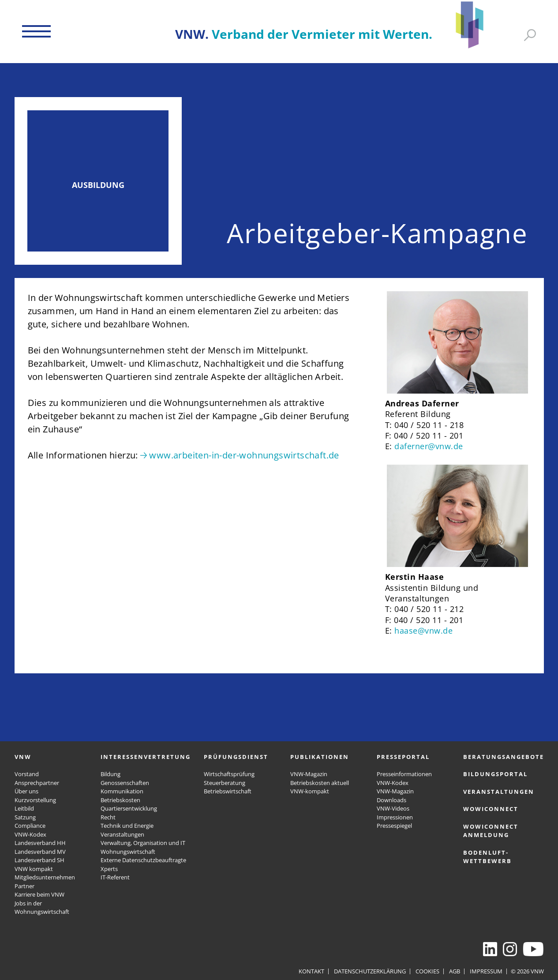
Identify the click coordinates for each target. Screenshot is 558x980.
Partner (24, 886)
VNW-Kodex (30, 834)
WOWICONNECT (491, 809)
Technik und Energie (127, 826)
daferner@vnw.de (429, 446)
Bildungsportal (495, 774)
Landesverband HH (40, 843)
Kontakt (311, 971)
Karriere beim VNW (39, 894)
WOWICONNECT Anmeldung (491, 831)
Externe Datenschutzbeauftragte (143, 860)
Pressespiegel (394, 826)
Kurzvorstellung (35, 800)
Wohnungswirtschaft (128, 852)
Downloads (391, 800)
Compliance (30, 826)
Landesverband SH (39, 860)
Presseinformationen (404, 774)
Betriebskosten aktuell (320, 783)
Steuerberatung (225, 783)
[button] (36, 31)
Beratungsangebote (504, 757)
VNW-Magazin (309, 774)
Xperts (109, 869)
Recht (108, 817)
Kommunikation (122, 791)
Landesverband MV (40, 852)
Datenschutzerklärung (370, 971)
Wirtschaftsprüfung (229, 774)
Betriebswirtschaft (228, 791)
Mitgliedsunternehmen (45, 877)
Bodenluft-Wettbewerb (487, 857)
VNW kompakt (34, 869)
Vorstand (27, 774)
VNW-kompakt (310, 791)
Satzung (25, 817)
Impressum (486, 971)
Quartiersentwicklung (129, 808)
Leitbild (24, 808)
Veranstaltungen (122, 834)
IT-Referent (115, 877)
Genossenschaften (125, 783)
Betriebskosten (120, 800)
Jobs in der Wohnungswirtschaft (42, 908)
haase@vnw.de (423, 631)
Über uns (26, 791)
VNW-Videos (393, 808)
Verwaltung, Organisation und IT (143, 843)
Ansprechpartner (37, 783)
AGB (455, 971)
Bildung (110, 774)
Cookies (427, 971)
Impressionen (395, 817)
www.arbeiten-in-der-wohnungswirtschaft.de (244, 455)
